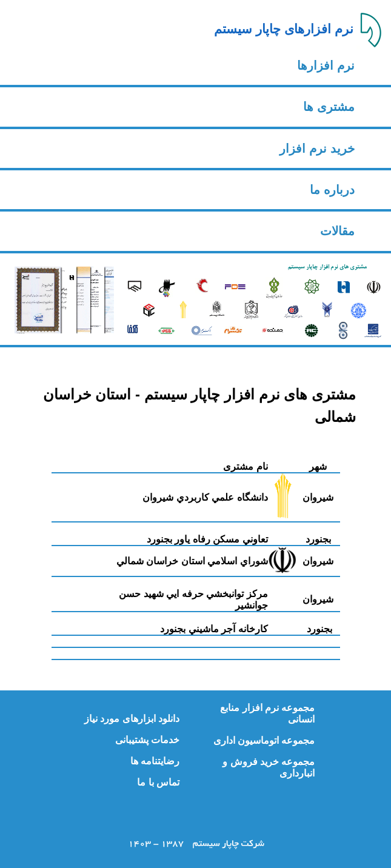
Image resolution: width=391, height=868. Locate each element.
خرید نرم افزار (317, 149)
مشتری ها (329, 107)
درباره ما (332, 190)
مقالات (337, 231)
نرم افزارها (326, 65)
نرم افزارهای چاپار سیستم (284, 29)
